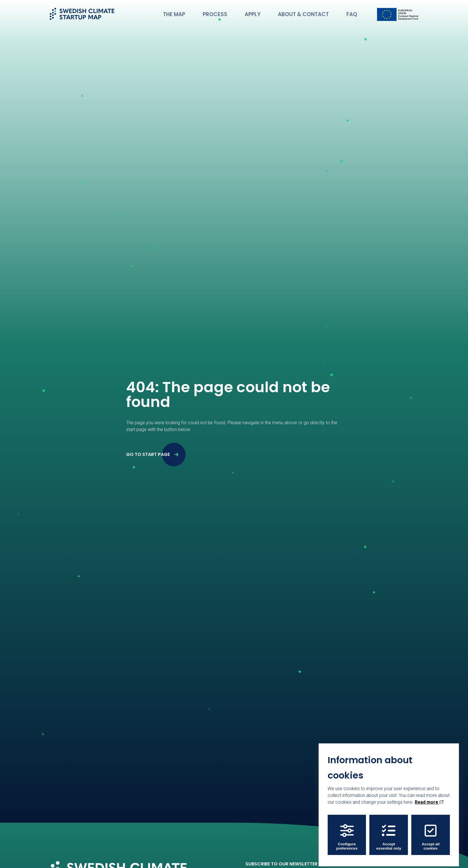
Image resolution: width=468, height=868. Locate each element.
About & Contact (311, 13)
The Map (200, 13)
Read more (429, 800)
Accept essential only (389, 835)
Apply (267, 13)
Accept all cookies (431, 835)
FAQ (353, 13)
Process (235, 13)
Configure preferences (347, 835)
